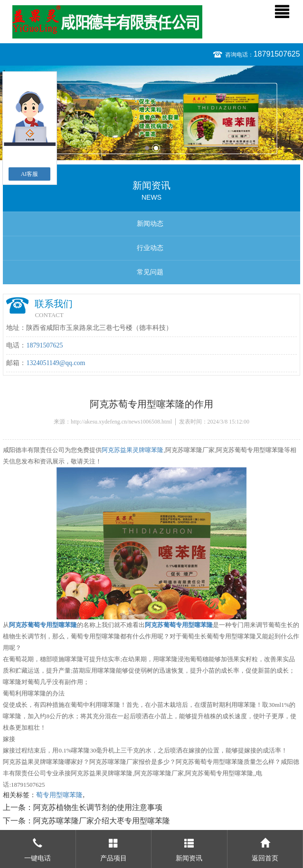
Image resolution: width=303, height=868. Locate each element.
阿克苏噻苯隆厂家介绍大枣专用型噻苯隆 (102, 821)
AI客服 (30, 174)
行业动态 (150, 248)
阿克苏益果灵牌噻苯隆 (133, 450)
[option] (151, 113)
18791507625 (277, 54)
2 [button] (156, 148)
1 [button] (147, 148)
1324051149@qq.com (56, 363)
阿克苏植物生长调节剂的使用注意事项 (98, 807)
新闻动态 (150, 224)
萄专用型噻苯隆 (59, 795)
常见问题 (150, 272)
